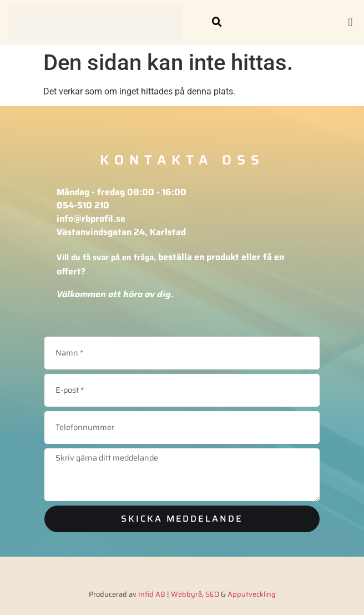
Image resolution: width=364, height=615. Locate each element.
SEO (212, 594)
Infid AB (152, 594)
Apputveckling (252, 594)
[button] (217, 22)
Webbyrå (186, 594)
